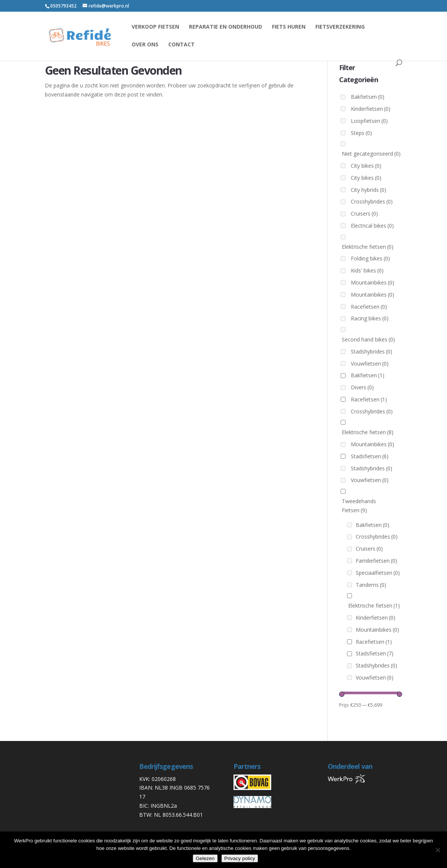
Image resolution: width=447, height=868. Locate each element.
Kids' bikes (367, 270)
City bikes (366, 166)
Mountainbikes (372, 282)
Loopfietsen (369, 121)
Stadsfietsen (370, 456)
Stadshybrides (372, 351)
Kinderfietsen (371, 109)
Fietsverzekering (340, 27)
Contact (181, 45)
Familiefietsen (376, 561)
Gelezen (205, 858)
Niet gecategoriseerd (371, 154)
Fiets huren (289, 27)
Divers (362, 387)
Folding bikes (370, 258)
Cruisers (364, 214)
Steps (361, 133)
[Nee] (438, 850)
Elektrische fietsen (368, 247)
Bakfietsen (368, 97)
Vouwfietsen (370, 364)
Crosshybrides (372, 201)
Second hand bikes (368, 339)
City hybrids (369, 190)
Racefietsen (369, 307)
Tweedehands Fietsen (359, 506)
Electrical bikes (372, 226)
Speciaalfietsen (378, 573)
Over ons (145, 45)
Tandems (371, 585)
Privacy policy (240, 858)
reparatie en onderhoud (226, 27)
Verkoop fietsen (155, 27)
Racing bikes (370, 318)
